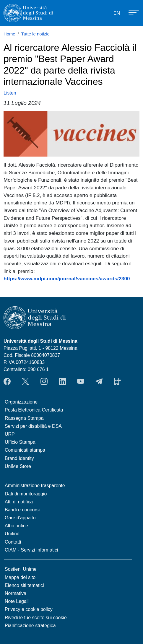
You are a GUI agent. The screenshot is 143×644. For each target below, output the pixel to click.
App (118, 381)
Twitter (25, 381)
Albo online (16, 526)
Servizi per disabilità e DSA (33, 426)
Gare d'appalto (20, 518)
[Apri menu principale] (131, 12)
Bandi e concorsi (22, 510)
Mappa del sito (20, 577)
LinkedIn (62, 381)
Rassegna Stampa (24, 418)
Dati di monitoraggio (26, 494)
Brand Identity (19, 458)
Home (9, 34)
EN (117, 13)
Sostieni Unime (21, 569)
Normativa (16, 593)
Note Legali (17, 601)
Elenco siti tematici (24, 585)
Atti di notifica (19, 502)
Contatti (13, 542)
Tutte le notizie (35, 34)
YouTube (81, 381)
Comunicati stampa (25, 450)
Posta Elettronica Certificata (34, 410)
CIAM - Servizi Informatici (31, 550)
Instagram (44, 381)
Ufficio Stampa (20, 442)
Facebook (7, 381)
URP (10, 434)
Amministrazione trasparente (35, 486)
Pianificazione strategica (30, 626)
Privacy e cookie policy (29, 609)
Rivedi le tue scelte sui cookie (36, 618)
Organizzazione (21, 402)
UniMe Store (18, 466)
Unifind (12, 534)
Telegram (99, 381)
